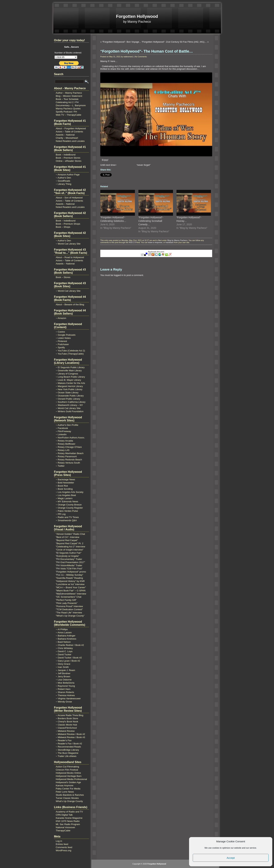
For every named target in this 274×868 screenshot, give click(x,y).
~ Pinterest (61, 341)
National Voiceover (65, 827)
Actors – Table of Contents (69, 132)
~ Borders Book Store (67, 718)
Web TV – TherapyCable (68, 115)
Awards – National (65, 135)
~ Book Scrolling (64, 489)
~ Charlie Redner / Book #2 (70, 645)
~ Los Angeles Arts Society (70, 492)
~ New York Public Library (69, 389)
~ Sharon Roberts (65, 692)
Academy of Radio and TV (69, 812)
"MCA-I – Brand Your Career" (71, 587)
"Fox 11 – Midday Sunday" (69, 575)
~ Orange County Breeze (69, 505)
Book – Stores (63, 277)
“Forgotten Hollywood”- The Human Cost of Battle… (147, 51)
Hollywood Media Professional (71, 779)
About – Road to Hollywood (70, 257)
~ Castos (60, 332)
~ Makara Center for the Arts (70, 383)
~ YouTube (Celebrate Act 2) (70, 351)
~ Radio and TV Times (67, 517)
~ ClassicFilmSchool (66, 728)
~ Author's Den (63, 178)
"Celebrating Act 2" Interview (70, 547)
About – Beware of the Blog (70, 304)
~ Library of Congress (67, 374)
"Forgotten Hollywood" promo (71, 572)
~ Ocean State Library (67, 393)
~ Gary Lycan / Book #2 (68, 661)
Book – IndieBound (66, 155)
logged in (118, 275)
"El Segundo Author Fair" (69, 553)
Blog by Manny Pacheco (177, 240)
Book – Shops (63, 227)
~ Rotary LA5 (63, 450)
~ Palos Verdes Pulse (67, 511)
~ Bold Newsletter (65, 483)
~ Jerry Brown (63, 676)
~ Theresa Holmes (65, 695)
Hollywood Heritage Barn (69, 776)
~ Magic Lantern (64, 498)
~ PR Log (61, 514)
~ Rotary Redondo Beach (69, 460)
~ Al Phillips (62, 629)
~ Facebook (62, 428)
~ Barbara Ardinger (66, 636)
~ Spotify (60, 347)
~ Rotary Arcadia (64, 441)
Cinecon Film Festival (67, 770)
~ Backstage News (65, 479)
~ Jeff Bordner (63, 673)
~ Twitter (60, 466)
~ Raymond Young (65, 686)
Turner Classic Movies (67, 798)
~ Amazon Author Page (68, 175)
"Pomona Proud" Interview (69, 606)
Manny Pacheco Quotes (68, 109)
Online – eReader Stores (69, 161)
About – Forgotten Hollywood (71, 128)
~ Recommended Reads (68, 747)
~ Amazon (61, 318)
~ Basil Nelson (63, 642)
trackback (170, 242)
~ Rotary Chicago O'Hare (69, 447)
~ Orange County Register (69, 508)
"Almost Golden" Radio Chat (70, 534)
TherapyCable (63, 831)
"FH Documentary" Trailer (69, 559)
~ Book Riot (62, 486)
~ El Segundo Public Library (70, 367)
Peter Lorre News (65, 792)
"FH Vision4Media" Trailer (69, 565)
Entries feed (62, 844)
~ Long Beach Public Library (70, 377)
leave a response (155, 242)
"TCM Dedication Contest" (69, 609)
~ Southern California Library (71, 402)
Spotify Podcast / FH (66, 112)
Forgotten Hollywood (137, 16)
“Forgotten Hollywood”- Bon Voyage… (122, 42)
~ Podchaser (62, 344)
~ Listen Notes (63, 338)
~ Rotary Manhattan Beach (70, 453)
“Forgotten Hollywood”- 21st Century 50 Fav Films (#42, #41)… (174, 42)
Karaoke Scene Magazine (69, 818)
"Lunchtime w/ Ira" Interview (70, 584)
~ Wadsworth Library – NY (69, 405)
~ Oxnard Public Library (68, 399)
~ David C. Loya (64, 651)
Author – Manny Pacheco (69, 93)
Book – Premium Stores (68, 158)
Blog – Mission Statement (69, 96)
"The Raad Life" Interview (69, 613)
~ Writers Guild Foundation (70, 411)
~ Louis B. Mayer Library (68, 380)
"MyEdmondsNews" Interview (71, 594)
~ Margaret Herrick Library (69, 386)
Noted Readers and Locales (70, 141)
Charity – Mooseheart (67, 138)
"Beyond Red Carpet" (67, 540)
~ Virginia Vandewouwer (68, 699)
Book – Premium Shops (68, 224)
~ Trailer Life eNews (66, 756)
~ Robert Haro (63, 689)
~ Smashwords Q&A (66, 520)
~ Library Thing (64, 184)
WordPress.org (64, 850)
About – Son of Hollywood (69, 198)
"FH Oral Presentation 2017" (70, 562)
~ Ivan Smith (62, 667)
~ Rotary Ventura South (68, 463)
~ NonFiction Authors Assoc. (70, 438)
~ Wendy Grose (64, 702)
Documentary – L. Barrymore (71, 105)
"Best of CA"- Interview (68, 537)
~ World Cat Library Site (68, 244)
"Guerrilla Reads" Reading (69, 578)
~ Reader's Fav (64, 740)
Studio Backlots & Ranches (70, 795)
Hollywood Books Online (68, 773)
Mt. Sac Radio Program (68, 824)
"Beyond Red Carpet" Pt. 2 (70, 543)
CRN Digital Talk (64, 815)
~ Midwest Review (65, 731)
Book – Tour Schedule (67, 99)
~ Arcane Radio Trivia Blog (69, 715)
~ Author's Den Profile (67, 425)
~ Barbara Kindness (66, 639)
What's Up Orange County (69, 801)
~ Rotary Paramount (66, 456)
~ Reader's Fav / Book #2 (69, 744)
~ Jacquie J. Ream (65, 670)
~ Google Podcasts (66, 335)
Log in (59, 841)
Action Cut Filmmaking (67, 767)
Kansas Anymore (65, 785)
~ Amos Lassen (64, 632)
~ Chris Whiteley (64, 648)
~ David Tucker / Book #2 (69, 658)
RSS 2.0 (132, 242)
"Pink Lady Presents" (67, 603)
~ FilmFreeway (63, 431)
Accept (231, 858)
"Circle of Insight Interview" (70, 550)
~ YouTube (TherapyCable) (70, 354)
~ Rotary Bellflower (66, 444)
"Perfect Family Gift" (66, 600)
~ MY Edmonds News (67, 502)
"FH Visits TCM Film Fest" (69, 569)
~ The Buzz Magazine (67, 753)
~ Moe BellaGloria (65, 683)
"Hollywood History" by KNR (70, 581)
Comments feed (64, 847)
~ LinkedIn (61, 434)
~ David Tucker (64, 654)
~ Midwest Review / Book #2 (70, 734)
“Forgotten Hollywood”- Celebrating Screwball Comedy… (151, 221)
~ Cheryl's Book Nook (67, 722)
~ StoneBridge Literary (67, 750)
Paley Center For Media (68, 789)
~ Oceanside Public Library (70, 396)
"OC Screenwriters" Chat (69, 597)
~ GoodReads (63, 181)
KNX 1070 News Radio (68, 821)
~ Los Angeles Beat (66, 495)
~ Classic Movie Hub (66, 725)
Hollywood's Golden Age (68, 782)
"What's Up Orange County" (70, 616)
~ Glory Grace (63, 664)
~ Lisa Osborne (64, 680)
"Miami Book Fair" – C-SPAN (71, 591)
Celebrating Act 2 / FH (67, 102)
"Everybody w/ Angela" (67, 556)
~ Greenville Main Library (69, 371)
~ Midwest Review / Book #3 (70, 737)
